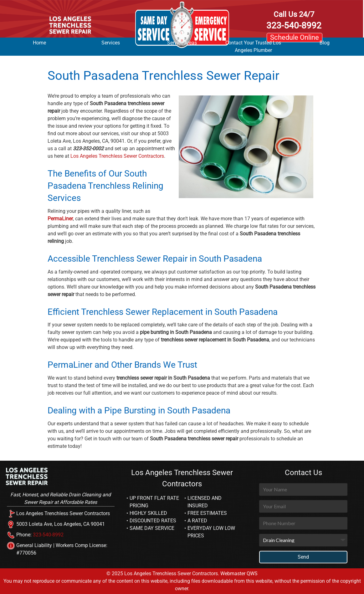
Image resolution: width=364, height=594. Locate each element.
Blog (325, 43)
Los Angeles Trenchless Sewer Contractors (117, 156)
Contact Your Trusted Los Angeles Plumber (253, 46)
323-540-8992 (294, 20)
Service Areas (182, 43)
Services (111, 43)
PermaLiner (60, 219)
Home (39, 43)
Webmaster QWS (239, 574)
